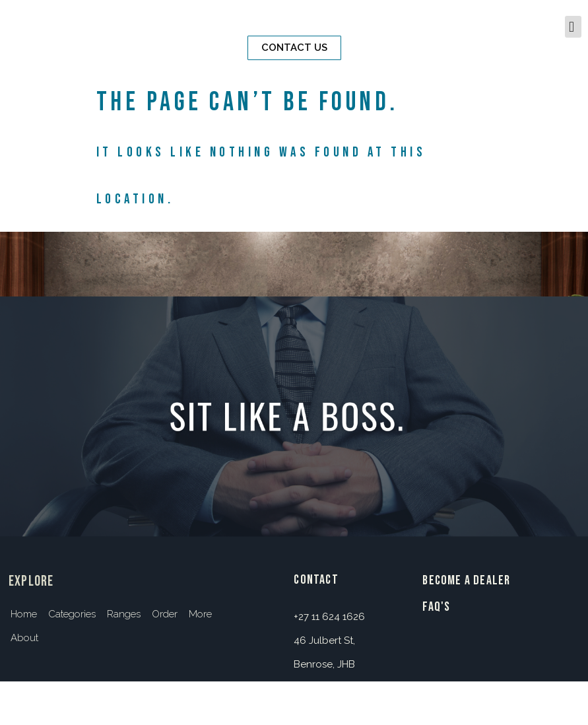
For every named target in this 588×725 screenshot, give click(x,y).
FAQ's (436, 607)
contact (316, 580)
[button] (294, 48)
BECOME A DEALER (466, 580)
